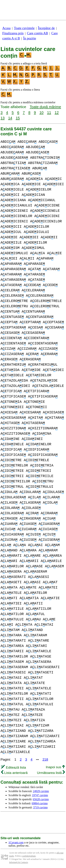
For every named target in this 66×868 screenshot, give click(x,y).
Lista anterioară (14, 773)
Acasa (6, 28)
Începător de (46, 28)
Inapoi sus (55, 767)
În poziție (30, 38)
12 (57, 112)
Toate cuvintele (24, 28)
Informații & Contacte (19, 862)
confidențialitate (29, 856)
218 (45, 759)
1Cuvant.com (16, 842)
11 (49, 112)
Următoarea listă (51, 773)
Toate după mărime (45, 107)
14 (10, 118)
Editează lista (13, 767)
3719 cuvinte (40, 807)
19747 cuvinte (40, 795)
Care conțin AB (37, 33)
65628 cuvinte (41, 799)
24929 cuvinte (41, 791)
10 (41, 112)
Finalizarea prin (13, 33)
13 (3, 118)
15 (18, 118)
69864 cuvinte (40, 803)
